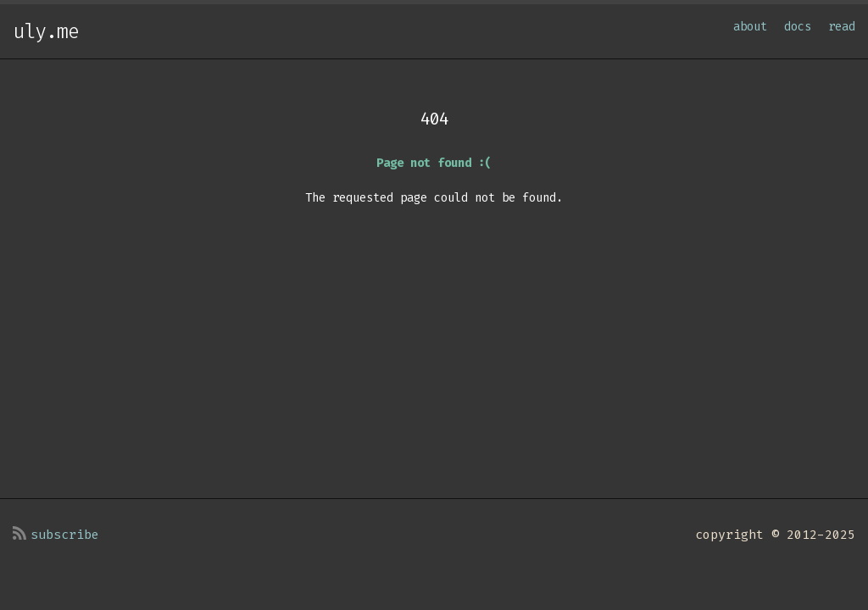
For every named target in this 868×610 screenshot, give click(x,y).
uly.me (46, 31)
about (750, 27)
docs (798, 27)
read (842, 27)
